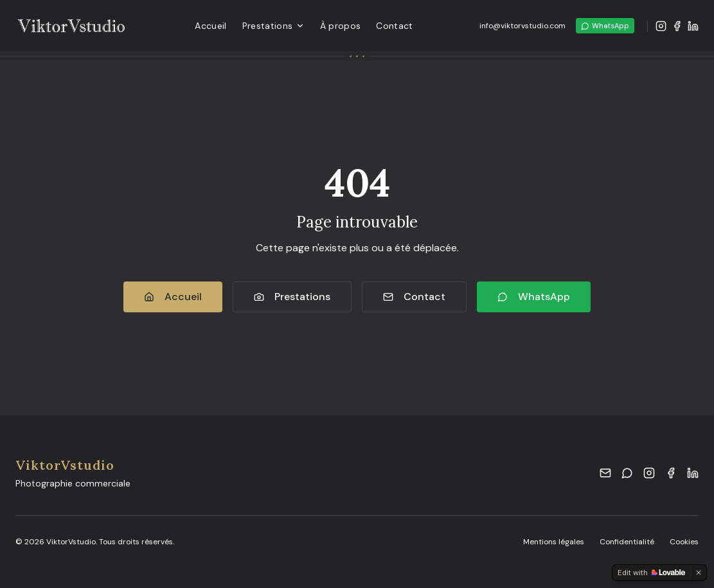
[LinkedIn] (693, 26)
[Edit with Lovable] (651, 573)
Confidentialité (627, 542)
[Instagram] (661, 26)
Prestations (273, 26)
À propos (341, 26)
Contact (394, 26)
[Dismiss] (699, 573)
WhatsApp (605, 26)
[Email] (605, 473)
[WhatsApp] (627, 473)
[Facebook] (677, 26)
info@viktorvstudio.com (522, 26)
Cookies (684, 542)
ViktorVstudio (65, 465)
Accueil (210, 26)
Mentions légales (554, 542)
